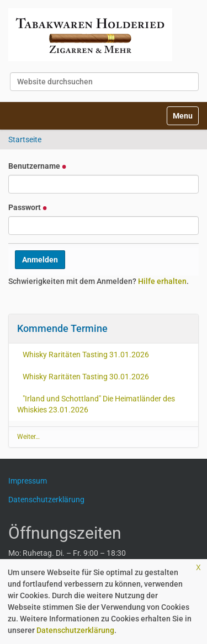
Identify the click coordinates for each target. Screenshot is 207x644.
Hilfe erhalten (162, 281)
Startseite (25, 139)
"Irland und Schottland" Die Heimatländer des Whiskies (96, 404)
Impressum (32, 481)
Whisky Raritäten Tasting (86, 355)
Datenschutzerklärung (75, 630)
